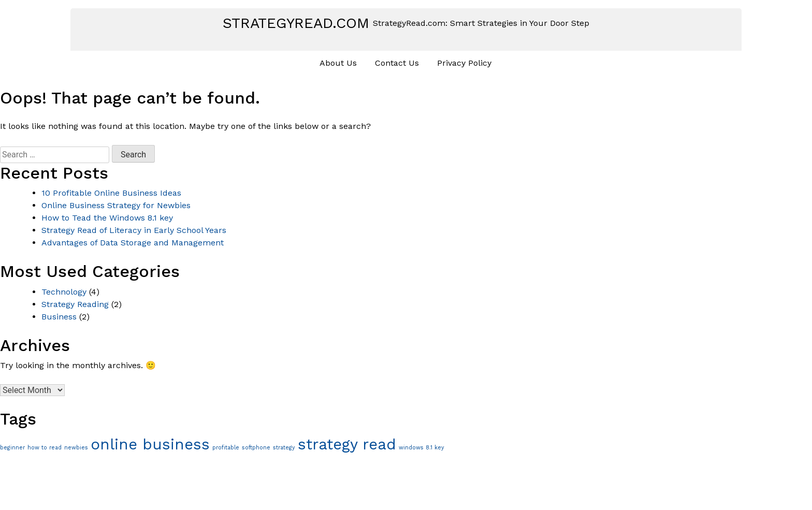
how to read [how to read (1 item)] (45, 448)
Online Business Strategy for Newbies (116, 205)
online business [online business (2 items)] (150, 444)
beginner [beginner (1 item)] (12, 448)
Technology (64, 292)
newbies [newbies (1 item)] (76, 448)
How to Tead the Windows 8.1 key (107, 218)
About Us (338, 63)
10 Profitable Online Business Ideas (111, 193)
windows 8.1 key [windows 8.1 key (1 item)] (422, 448)
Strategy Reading (75, 304)
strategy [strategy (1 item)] (284, 448)
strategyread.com (296, 23)
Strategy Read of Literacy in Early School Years (134, 230)
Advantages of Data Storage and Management (133, 243)
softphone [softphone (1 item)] (256, 448)
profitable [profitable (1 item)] (226, 448)
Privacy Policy (464, 63)
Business (59, 317)
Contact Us (397, 63)
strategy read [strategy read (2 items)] (347, 444)
